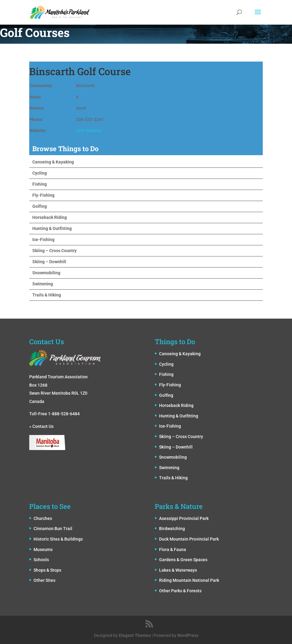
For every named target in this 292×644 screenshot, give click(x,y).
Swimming (43, 284)
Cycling (40, 173)
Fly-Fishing (43, 195)
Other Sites (44, 580)
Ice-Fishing (43, 239)
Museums (43, 549)
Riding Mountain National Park (189, 580)
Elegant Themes (135, 635)
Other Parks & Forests (180, 591)
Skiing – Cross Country (54, 251)
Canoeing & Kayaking (53, 162)
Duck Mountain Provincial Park (189, 539)
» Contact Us (41, 426)
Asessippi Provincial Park (184, 518)
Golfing (40, 206)
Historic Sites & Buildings (58, 539)
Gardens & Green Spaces (183, 560)
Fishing (40, 184)
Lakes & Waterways (178, 570)
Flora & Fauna (173, 549)
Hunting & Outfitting (52, 228)
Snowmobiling (46, 273)
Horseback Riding (50, 217)
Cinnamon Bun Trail (53, 529)
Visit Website (89, 131)
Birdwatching (172, 529)
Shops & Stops (47, 570)
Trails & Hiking (47, 295)
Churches (43, 518)
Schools (41, 560)
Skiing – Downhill (49, 262)
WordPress (188, 635)
